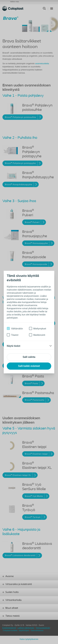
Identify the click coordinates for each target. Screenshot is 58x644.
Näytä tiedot (13, 346)
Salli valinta (29, 357)
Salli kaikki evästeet (29, 366)
